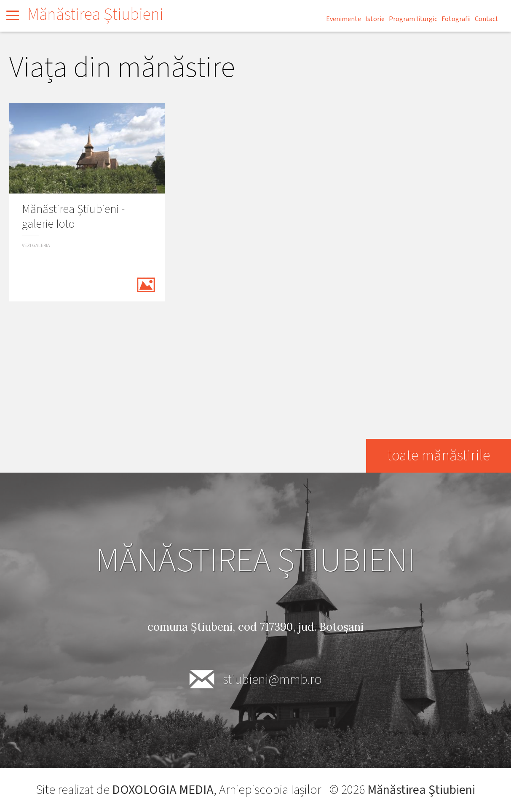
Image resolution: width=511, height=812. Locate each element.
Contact (487, 19)
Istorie (375, 19)
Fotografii (456, 19)
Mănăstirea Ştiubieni (95, 15)
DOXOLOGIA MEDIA (163, 790)
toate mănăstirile (439, 456)
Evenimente (344, 19)
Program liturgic (413, 19)
